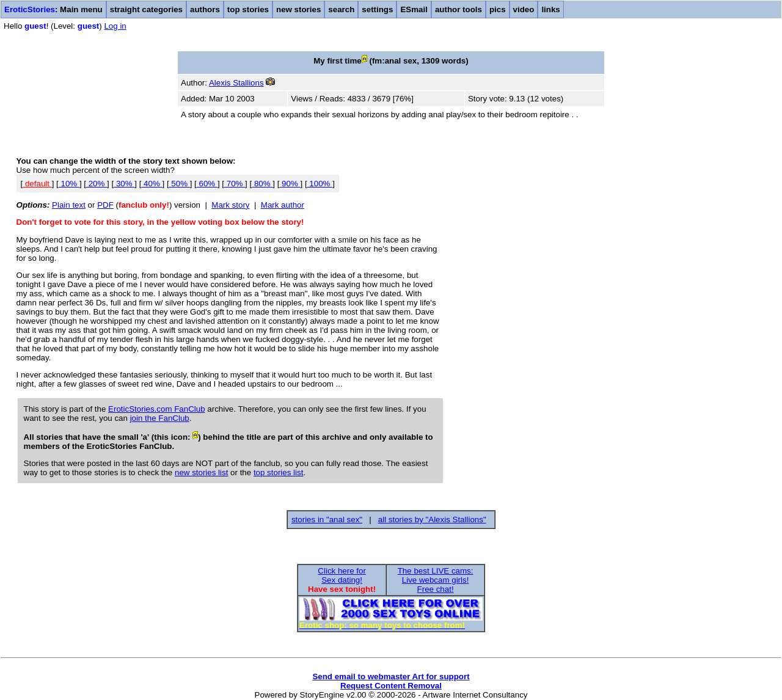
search (341, 9)
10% (69, 184)
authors (205, 9)
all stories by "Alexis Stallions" (432, 520)
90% (290, 184)
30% (124, 184)
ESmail (414, 9)
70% (235, 184)
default (37, 184)
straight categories (146, 9)
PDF (105, 205)
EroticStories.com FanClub (157, 409)
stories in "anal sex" (327, 520)
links (550, 9)
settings (377, 9)
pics (498, 9)
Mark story (230, 205)
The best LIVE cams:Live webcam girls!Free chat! (436, 580)
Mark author (283, 205)
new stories (298, 9)
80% (262, 184)
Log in (115, 26)
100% (320, 184)
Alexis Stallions (236, 83)
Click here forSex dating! (342, 575)
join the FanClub (160, 418)
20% (97, 184)
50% (180, 184)
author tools (459, 9)
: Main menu (53, 9)
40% (152, 184)
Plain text (69, 205)
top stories (248, 9)
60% (207, 184)
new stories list (201, 472)
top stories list (278, 472)
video (524, 9)
